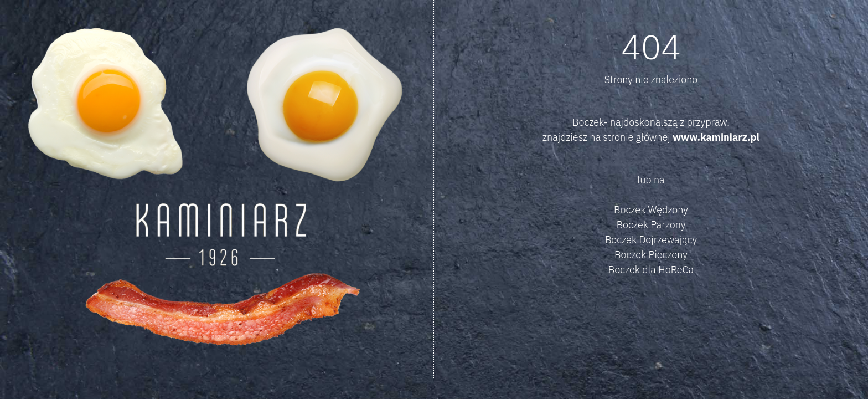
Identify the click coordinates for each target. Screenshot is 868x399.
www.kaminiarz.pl (716, 137)
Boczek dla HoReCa (651, 270)
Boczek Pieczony (651, 255)
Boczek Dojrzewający (651, 240)
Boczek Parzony (651, 225)
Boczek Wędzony (651, 210)
